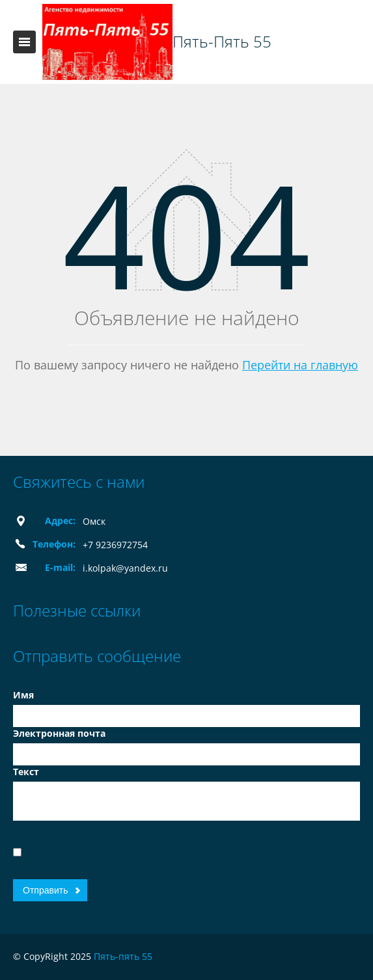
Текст (26, 772)
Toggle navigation (24, 42)
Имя (23, 695)
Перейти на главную (300, 365)
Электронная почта (59, 733)
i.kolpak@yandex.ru (125, 568)
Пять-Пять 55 (222, 42)
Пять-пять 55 (123, 956)
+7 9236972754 (115, 545)
